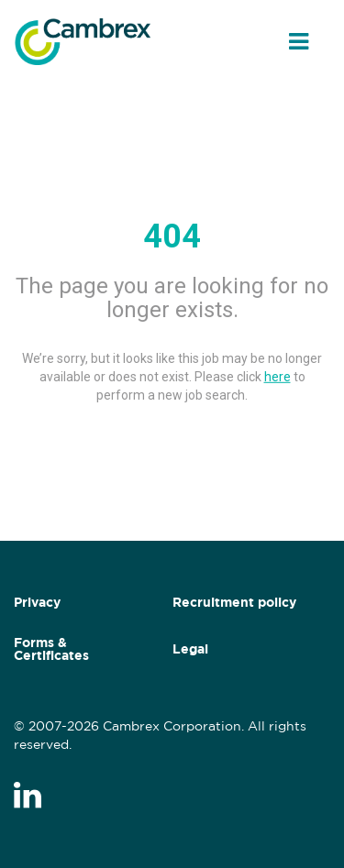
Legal (190, 649)
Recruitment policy (234, 602)
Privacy (37, 602)
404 (172, 236)
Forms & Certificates (51, 649)
